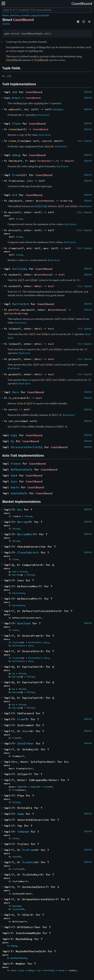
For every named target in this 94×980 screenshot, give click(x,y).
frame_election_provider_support (21, 15)
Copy (14, 435)
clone (12, 129)
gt (10, 359)
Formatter (44, 161)
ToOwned (23, 832)
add (11, 109)
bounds (45, 15)
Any (20, 510)
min (11, 230)
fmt (11, 161)
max (11, 212)
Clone (16, 124)
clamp (12, 248)
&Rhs (37, 286)
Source (6, 24)
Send (14, 475)
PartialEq (20, 269)
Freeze (16, 464)
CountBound (82, 4)
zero (12, 409)
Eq (12, 441)
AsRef (20, 787)
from (12, 181)
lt (10, 329)
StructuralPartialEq (27, 447)
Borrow (22, 522)
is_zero (14, 398)
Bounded (17, 906)
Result (69, 161)
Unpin (15, 487)
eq (10, 275)
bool (62, 275)
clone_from (16, 141)
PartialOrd (21, 304)
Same (21, 814)
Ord (15, 195)
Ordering (66, 201)
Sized (19, 219)
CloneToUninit (28, 553)
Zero (16, 392)
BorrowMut (25, 534)
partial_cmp (17, 310)
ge (10, 374)
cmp (11, 201)
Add (15, 92)
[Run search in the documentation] (47, 10)
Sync (14, 481)
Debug (16, 155)
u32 (46, 33)
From (16, 175)
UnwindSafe (19, 493)
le (10, 344)
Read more (43, 115)
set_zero (15, 421)
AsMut (34, 787)
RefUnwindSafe (22, 470)
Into (26, 731)
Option (9, 313)
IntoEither (26, 743)
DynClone (24, 623)
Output (16, 98)
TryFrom (17, 642)
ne (10, 286)
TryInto (17, 658)
